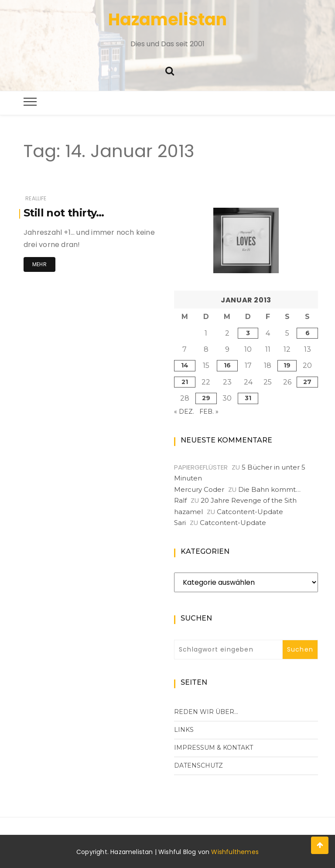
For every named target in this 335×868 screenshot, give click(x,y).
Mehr (39, 264)
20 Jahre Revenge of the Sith (249, 500)
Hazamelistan (167, 19)
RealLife (36, 198)
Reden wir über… (206, 712)
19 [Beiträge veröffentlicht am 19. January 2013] (287, 365)
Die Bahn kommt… (269, 489)
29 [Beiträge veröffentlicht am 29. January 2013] (206, 398)
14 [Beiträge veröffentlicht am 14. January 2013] (185, 365)
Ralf (180, 500)
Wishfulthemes (235, 852)
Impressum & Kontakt (214, 748)
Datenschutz (198, 765)
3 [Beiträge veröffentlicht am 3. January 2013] (248, 333)
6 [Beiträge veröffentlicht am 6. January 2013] (308, 333)
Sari (180, 523)
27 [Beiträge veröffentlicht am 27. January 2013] (307, 382)
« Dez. (184, 412)
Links (184, 730)
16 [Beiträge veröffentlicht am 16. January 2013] (227, 365)
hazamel (188, 512)
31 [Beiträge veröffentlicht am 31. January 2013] (248, 398)
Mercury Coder (199, 489)
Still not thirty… (64, 213)
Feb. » (209, 412)
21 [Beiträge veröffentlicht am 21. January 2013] (185, 382)
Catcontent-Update (250, 512)
